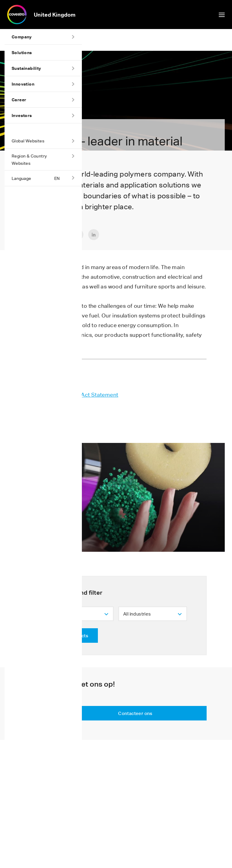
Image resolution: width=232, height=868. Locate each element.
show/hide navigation (222, 15)
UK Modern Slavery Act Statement (74, 395)
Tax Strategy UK (51, 404)
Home (9, 40)
